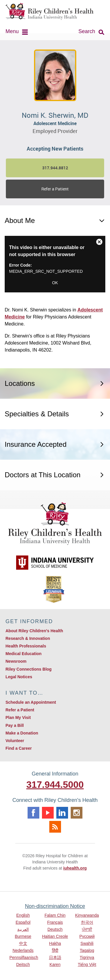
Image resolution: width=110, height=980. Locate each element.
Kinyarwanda (87, 915)
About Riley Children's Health (34, 631)
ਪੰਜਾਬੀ (87, 929)
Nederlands (23, 950)
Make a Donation (22, 733)
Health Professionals (26, 646)
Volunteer (15, 741)
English (23, 915)
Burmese (23, 936)
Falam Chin (55, 915)
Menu (12, 31)
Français (55, 922)
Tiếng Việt (87, 964)
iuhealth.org (75, 868)
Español (23, 922)
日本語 (55, 957)
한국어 (87, 922)
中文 (23, 943)
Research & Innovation (28, 638)
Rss (55, 827)
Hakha (55, 943)
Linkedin (62, 813)
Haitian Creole (55, 936)
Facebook (33, 813)
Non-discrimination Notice (55, 906)
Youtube (48, 813)
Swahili (87, 943)
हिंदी (55, 950)
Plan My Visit (18, 717)
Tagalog (87, 950)
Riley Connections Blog (29, 669)
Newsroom (16, 661)
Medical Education (24, 654)
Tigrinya (87, 957)
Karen (55, 964)
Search (87, 31)
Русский (87, 936)
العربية (23, 929)
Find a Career (19, 748)
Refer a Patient (55, 189)
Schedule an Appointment (31, 702)
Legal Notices (19, 677)
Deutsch (55, 929)
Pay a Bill (15, 725)
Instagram (77, 813)
